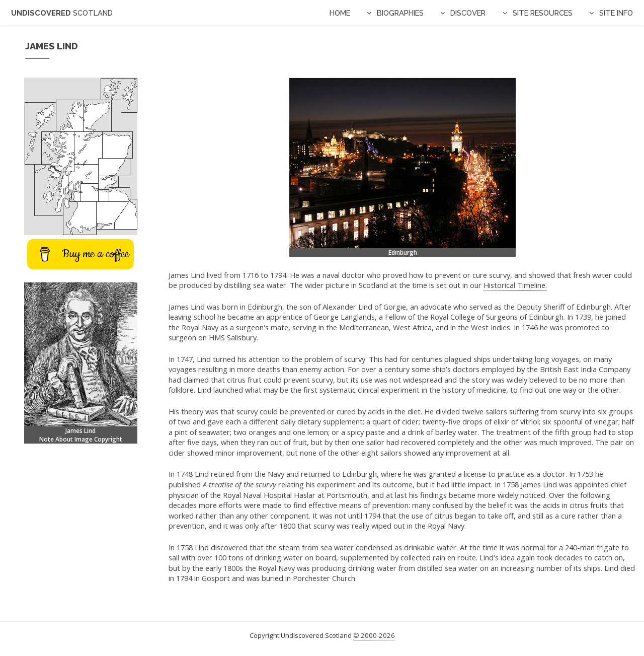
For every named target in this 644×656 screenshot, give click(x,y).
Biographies (400, 13)
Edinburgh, (266, 307)
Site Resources (543, 13)
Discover (468, 13)
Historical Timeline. (515, 285)
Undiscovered (62, 13)
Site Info (616, 13)
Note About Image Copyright (81, 439)
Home (340, 13)
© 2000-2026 (374, 635)
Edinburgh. (594, 307)
